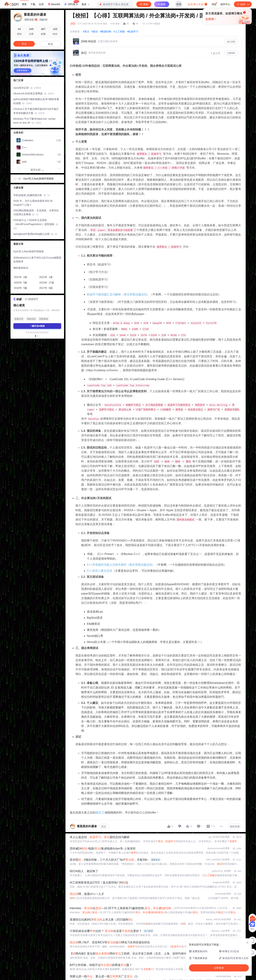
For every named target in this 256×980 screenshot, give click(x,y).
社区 (41, 4)
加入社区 (231, 42)
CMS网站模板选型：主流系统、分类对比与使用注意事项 (36, 213)
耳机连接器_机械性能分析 (32, 195)
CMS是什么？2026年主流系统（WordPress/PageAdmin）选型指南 (36, 224)
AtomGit (54, 4)
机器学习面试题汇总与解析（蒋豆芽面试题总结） (118, 294)
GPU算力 (71, 3)
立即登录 (152, 34)
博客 (24, 4)
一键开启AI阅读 (37, 326)
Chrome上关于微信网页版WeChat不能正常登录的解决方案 (36, 111)
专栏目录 (235, 827)
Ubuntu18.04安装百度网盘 (34, 93)
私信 (50, 44)
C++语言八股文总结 (100, 571)
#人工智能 (119, 32)
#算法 (86, 32)
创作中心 (225, 4)
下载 (33, 4)
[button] (35, 336)
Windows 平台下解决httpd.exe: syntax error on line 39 (35, 121)
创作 (243, 4)
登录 (179, 4)
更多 (85, 4)
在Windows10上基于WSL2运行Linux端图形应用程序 (37, 260)
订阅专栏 (231, 53)
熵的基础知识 (21, 268)
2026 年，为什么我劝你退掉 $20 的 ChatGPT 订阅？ (33, 203)
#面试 (95, 32)
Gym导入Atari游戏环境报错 (39, 179)
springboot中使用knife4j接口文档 (35, 234)
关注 (104, 827)
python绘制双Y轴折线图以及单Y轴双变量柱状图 (36, 101)
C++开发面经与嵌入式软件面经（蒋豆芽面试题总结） (121, 565)
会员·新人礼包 (198, 4)
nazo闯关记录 (27, 88)
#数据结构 (106, 32)
